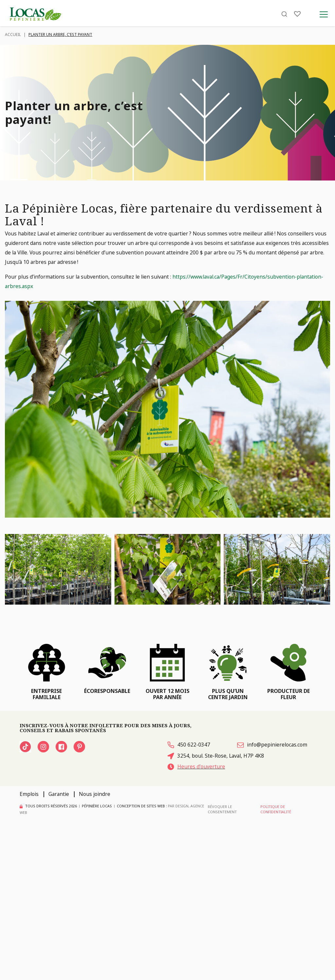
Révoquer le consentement (222, 809)
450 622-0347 (189, 745)
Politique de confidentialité (276, 809)
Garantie (59, 794)
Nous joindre (95, 794)
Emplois (29, 794)
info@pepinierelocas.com (272, 745)
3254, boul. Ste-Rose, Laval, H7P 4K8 (216, 756)
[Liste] (297, 14)
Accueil (13, 34)
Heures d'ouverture (196, 766)
